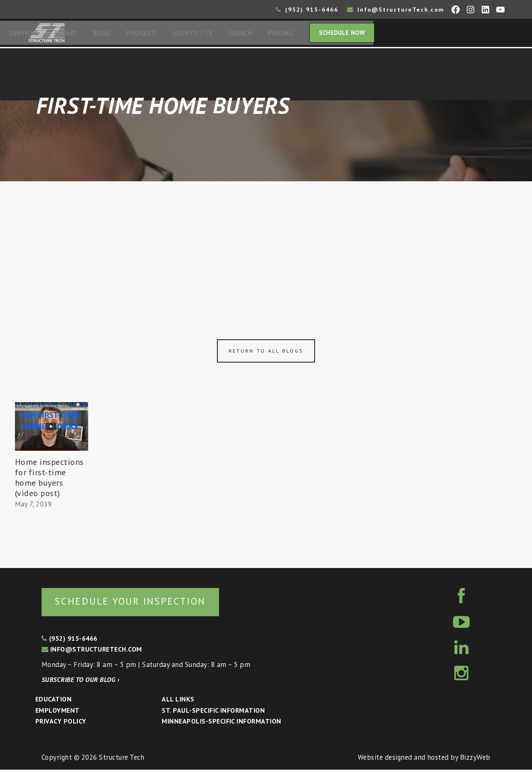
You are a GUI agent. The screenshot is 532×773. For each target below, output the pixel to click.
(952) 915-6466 (307, 10)
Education (53, 702)
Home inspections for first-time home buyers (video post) (49, 480)
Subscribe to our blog (80, 683)
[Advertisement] (266, 246)
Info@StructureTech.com (396, 10)
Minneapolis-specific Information (221, 724)
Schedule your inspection (139, 604)
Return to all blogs (266, 353)
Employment (58, 714)
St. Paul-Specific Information (213, 714)
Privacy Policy (61, 724)
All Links (178, 702)
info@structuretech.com (92, 652)
